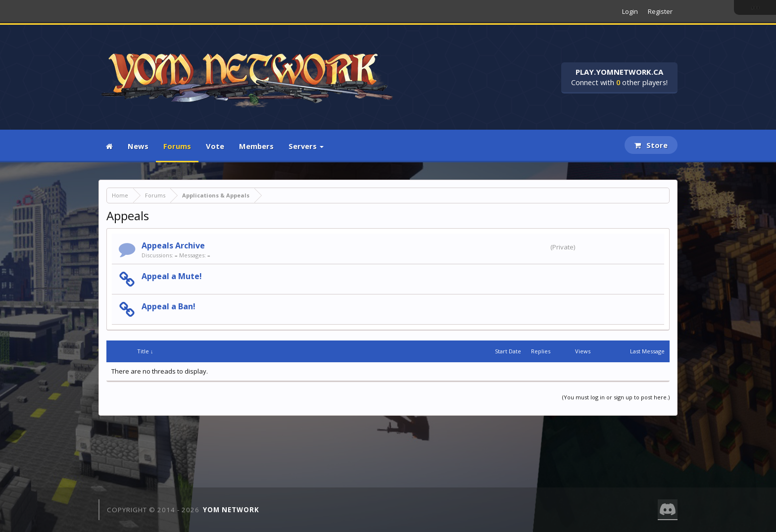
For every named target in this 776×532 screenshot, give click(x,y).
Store (651, 145)
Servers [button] (306, 146)
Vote (215, 146)
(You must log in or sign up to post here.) (616, 397)
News (138, 146)
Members (256, 146)
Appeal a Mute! (172, 276)
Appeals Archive (173, 245)
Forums (177, 146)
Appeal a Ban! (169, 306)
